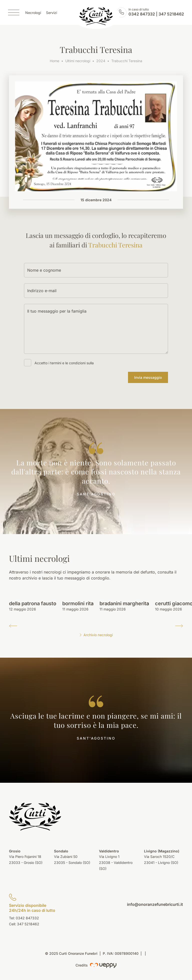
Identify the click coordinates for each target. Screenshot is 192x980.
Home (54, 61)
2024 (101, 61)
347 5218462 (171, 14)
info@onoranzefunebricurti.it (155, 904)
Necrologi (33, 13)
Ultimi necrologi (78, 61)
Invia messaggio (148, 377)
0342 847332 (142, 14)
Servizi (51, 13)
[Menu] (14, 12)
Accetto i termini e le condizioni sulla (64, 363)
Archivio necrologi (96, 635)
